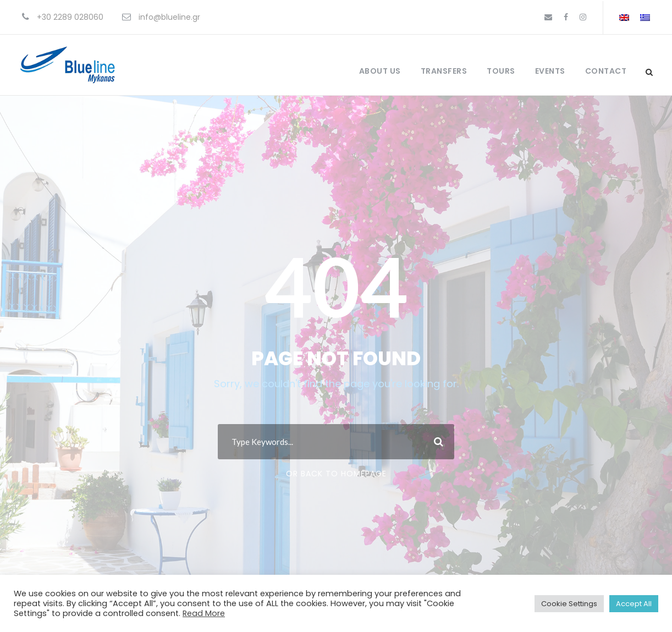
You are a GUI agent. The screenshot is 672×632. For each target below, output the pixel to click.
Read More (204, 613)
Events (550, 71)
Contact (606, 71)
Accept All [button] (634, 604)
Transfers (444, 71)
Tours (501, 71)
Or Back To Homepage (336, 474)
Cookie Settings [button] (569, 604)
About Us (380, 71)
